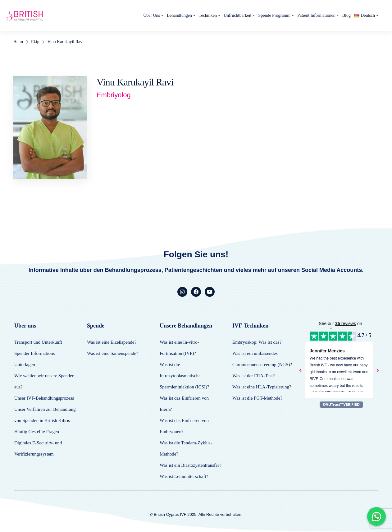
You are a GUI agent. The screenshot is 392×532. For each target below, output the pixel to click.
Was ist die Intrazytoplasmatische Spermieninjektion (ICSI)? (185, 376)
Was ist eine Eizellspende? (112, 342)
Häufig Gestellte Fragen (37, 432)
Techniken (208, 15)
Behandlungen (179, 15)
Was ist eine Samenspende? (113, 353)
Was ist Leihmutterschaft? (184, 476)
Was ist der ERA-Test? (253, 376)
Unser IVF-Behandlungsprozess (44, 398)
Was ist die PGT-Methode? (257, 398)
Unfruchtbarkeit (237, 15)
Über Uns (152, 15)
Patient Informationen (316, 15)
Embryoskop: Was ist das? (257, 342)
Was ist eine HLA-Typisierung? (262, 387)
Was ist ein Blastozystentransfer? (190, 465)
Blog (346, 15)
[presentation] (300, 370)
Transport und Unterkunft (38, 342)
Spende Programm (274, 15)
